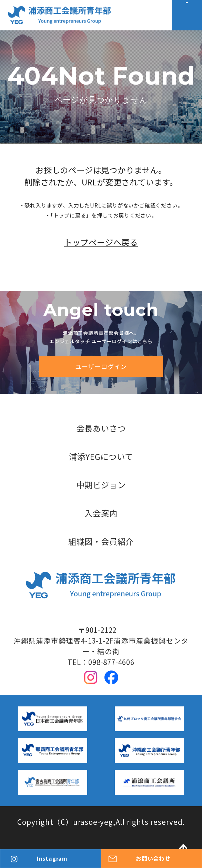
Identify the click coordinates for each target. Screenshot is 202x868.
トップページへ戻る (101, 257)
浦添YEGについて (101, 457)
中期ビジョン (101, 485)
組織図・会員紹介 (101, 542)
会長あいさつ (101, 428)
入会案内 (101, 513)
